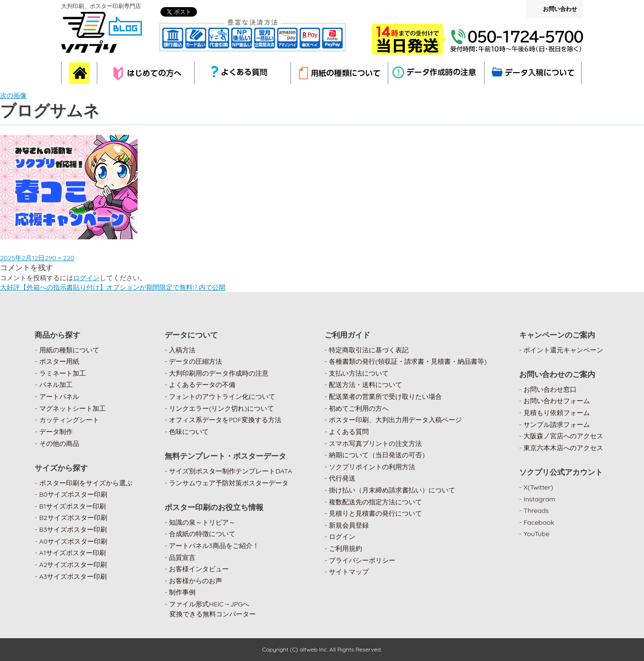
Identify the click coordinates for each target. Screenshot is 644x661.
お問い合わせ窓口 (550, 389)
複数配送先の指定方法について (375, 502)
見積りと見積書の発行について (375, 513)
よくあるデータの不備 (202, 385)
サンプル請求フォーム (557, 425)
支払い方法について (359, 373)
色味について (189, 432)
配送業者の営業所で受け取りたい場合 (385, 397)
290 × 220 (59, 258)
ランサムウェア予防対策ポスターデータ (229, 483)
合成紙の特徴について (202, 534)
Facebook (539, 522)
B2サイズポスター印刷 (73, 518)
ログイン (86, 278)
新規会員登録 (349, 525)
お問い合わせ (560, 9)
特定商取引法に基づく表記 (369, 350)
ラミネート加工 (63, 373)
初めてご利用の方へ (359, 408)
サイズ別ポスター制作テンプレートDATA (230, 471)
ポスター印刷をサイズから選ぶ (86, 483)
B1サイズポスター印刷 (73, 506)
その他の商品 (59, 444)
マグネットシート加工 (73, 408)
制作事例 (182, 592)
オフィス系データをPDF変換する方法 (225, 420)
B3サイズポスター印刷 (73, 529)
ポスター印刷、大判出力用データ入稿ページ (395, 420)
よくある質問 (349, 432)
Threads (536, 510)
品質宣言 (182, 557)
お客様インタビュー (199, 569)
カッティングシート (69, 420)
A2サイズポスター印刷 (73, 565)
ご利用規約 (345, 548)
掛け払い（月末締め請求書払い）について (392, 490)
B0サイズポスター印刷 (74, 494)
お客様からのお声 (196, 581)
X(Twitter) (538, 487)
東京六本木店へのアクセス (563, 448)
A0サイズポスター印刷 (74, 541)
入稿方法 (182, 350)
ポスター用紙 (59, 361)
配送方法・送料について (365, 385)
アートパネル (59, 397)
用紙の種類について (69, 350)
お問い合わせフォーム (557, 401)
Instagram (539, 499)
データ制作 (56, 432)
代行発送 (342, 478)
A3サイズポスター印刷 (73, 576)
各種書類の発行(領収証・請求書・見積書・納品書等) (408, 361)
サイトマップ (349, 572)
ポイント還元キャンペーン (563, 350)
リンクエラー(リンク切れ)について (221, 408)
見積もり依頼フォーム (557, 413)
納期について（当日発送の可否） (379, 455)
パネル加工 (56, 385)
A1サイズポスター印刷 (73, 553)
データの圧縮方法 (196, 361)
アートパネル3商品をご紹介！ (214, 546)
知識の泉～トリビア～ (202, 522)
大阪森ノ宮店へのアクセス (563, 436)
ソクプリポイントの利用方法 (372, 467)
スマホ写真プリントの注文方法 (375, 444)
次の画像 (13, 95)
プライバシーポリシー (362, 560)
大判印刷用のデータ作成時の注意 (219, 373)
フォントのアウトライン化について (222, 397)
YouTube (537, 534)
